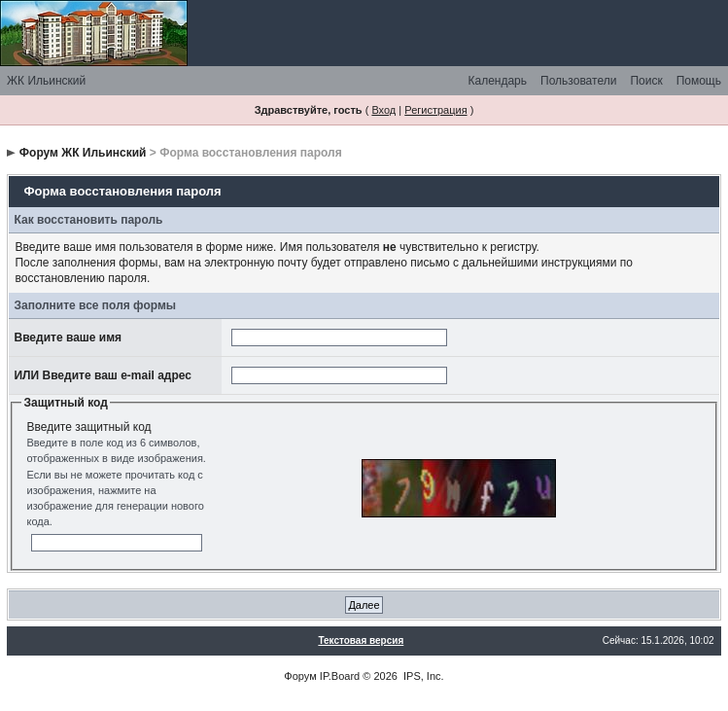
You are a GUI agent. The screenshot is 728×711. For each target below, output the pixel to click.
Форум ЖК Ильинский (83, 153)
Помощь (699, 81)
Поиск (646, 81)
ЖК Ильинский (46, 81)
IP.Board (340, 676)
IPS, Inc (422, 676)
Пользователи (578, 81)
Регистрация (435, 110)
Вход (383, 110)
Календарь (497, 81)
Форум (300, 676)
